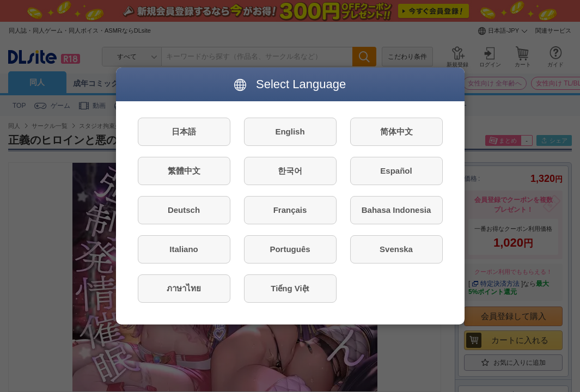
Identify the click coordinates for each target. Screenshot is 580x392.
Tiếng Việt (290, 288)
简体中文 (396, 131)
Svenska (396, 249)
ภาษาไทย (184, 288)
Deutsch (184, 210)
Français (290, 210)
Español (396, 171)
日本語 (184, 131)
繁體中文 (184, 171)
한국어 (290, 171)
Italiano (184, 249)
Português (290, 249)
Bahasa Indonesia (396, 210)
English (290, 131)
